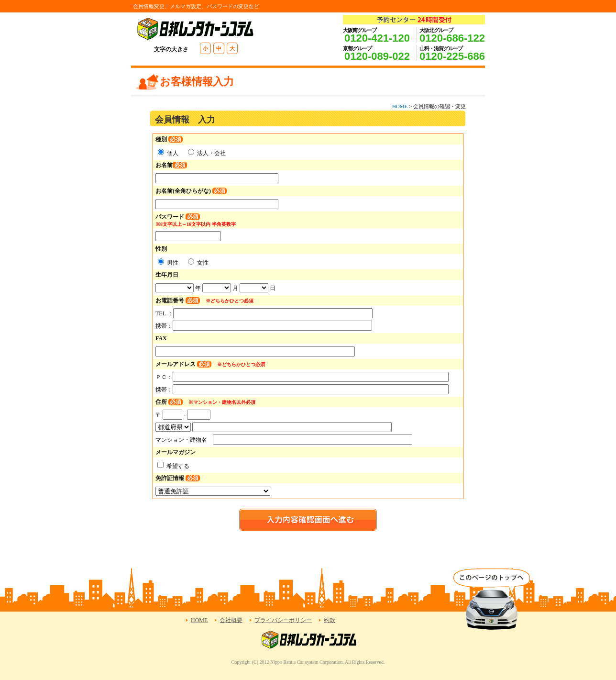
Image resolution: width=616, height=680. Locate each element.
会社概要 (231, 620)
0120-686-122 (452, 38)
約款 (330, 620)
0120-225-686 (452, 56)
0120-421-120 (377, 38)
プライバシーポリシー (283, 620)
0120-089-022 (377, 56)
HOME (400, 106)
